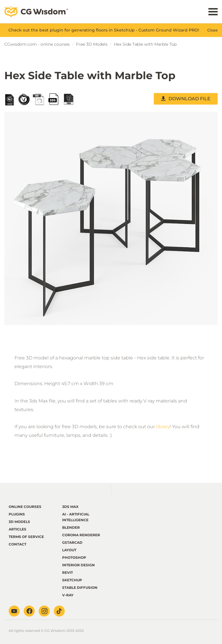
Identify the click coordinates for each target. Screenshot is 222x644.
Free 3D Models (92, 44)
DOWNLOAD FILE (189, 99)
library (163, 427)
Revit (67, 572)
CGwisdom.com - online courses (37, 44)
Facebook (29, 611)
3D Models (19, 522)
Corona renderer (81, 535)
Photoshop (74, 557)
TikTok (59, 611)
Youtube (14, 611)
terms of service (26, 537)
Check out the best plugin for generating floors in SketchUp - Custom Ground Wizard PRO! (104, 30)
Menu (213, 12)
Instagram (44, 611)
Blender (71, 527)
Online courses (25, 507)
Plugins (17, 514)
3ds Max (70, 507)
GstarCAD (72, 542)
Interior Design (78, 565)
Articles (17, 529)
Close (212, 30)
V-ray (68, 595)
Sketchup (72, 580)
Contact (17, 544)
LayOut (69, 550)
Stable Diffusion (80, 588)
